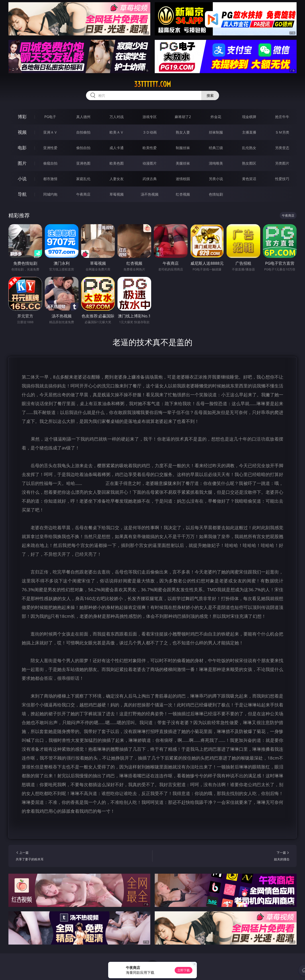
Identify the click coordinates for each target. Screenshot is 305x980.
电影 (22, 148)
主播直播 (249, 132)
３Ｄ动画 (150, 132)
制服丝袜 (183, 148)
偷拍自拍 (83, 148)
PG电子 (50, 117)
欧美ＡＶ (117, 132)
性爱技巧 (282, 179)
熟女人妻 (183, 132)
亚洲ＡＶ (50, 132)
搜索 (210, 95)
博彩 (22, 117)
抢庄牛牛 (282, 117)
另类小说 (216, 179)
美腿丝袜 (183, 163)
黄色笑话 (249, 179)
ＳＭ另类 (282, 132)
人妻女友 (117, 179)
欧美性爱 (150, 148)
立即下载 (184, 970)
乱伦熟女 (249, 148)
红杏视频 (183, 194)
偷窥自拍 (50, 163)
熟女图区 (249, 163)
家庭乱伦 (83, 179)
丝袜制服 (216, 132)
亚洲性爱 (50, 148)
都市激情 (50, 179)
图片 (22, 163)
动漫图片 (150, 163)
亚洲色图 (83, 163)
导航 (22, 194)
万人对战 (117, 117)
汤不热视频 (150, 194)
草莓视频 (117, 194)
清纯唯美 (216, 163)
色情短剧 (216, 194)
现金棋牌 (249, 117)
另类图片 (282, 163)
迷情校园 (183, 179)
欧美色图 (117, 163)
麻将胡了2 (183, 117)
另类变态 (282, 148)
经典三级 (216, 148)
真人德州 (83, 117)
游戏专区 (150, 117)
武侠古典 (150, 179)
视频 (22, 132)
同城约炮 (50, 194)
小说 (22, 179)
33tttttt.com (152, 84)
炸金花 (216, 117)
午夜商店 (83, 194)
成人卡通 (117, 148)
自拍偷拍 (83, 132)
